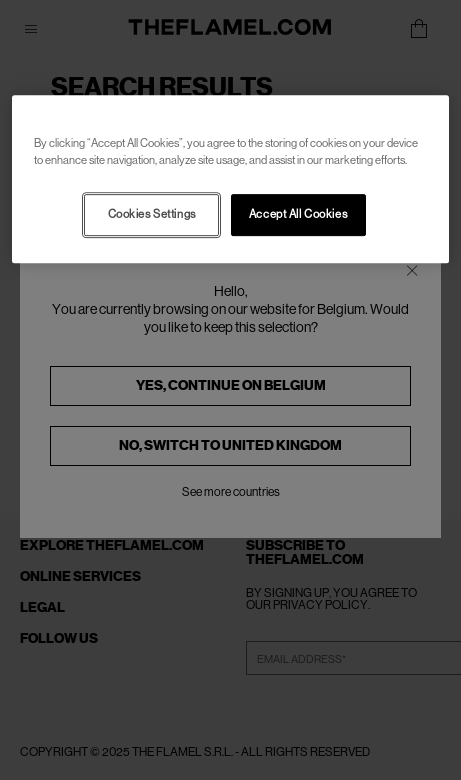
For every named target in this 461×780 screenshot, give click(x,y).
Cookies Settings (152, 214)
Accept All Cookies (298, 214)
